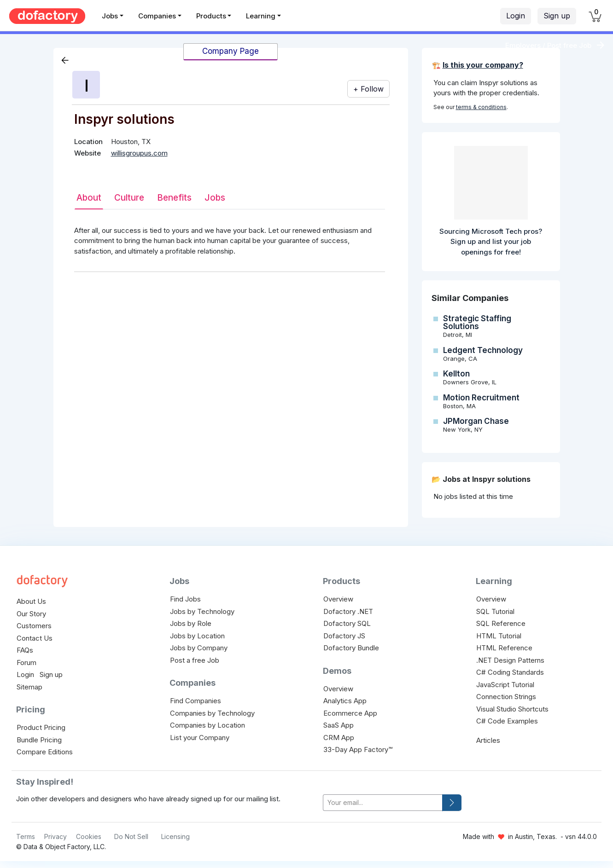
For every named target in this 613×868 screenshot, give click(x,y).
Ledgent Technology (483, 350)
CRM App (339, 738)
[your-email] (383, 803)
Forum (26, 663)
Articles (488, 740)
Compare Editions (45, 752)
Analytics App (345, 701)
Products (211, 16)
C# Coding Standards (510, 672)
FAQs (25, 650)
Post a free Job (195, 660)
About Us (31, 601)
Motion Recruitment (481, 398)
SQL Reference (501, 623)
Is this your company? (483, 65)
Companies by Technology (212, 713)
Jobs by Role (191, 623)
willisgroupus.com (139, 153)
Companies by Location (207, 725)
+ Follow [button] (368, 89)
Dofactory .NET (348, 611)
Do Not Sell (131, 836)
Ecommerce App (350, 713)
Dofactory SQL (347, 623)
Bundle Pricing (39, 740)
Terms (26, 836)
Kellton (456, 374)
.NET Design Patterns (510, 660)
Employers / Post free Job (548, 45)
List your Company (200, 738)
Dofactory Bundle (351, 648)
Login (516, 16)
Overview (338, 599)
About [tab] (89, 198)
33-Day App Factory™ (358, 749)
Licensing (175, 836)
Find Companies (196, 701)
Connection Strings (506, 697)
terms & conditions (481, 107)
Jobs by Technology (202, 611)
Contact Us (35, 638)
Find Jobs (185, 599)
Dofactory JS (344, 636)
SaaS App (339, 725)
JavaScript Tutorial (505, 685)
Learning (261, 16)
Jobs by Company (199, 648)
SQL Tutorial (495, 611)
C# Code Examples (507, 721)
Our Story (31, 614)
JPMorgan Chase (476, 421)
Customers (34, 626)
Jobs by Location (197, 636)
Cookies (89, 836)
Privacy (55, 836)
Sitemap (29, 687)
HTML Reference (504, 648)
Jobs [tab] (215, 198)
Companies (157, 16)
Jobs (110, 16)
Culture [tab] (129, 198)
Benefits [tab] (174, 198)
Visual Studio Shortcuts (512, 709)
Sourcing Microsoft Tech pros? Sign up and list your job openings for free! (491, 242)
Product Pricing (41, 727)
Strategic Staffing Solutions (477, 322)
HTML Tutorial (499, 636)
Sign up (557, 16)
